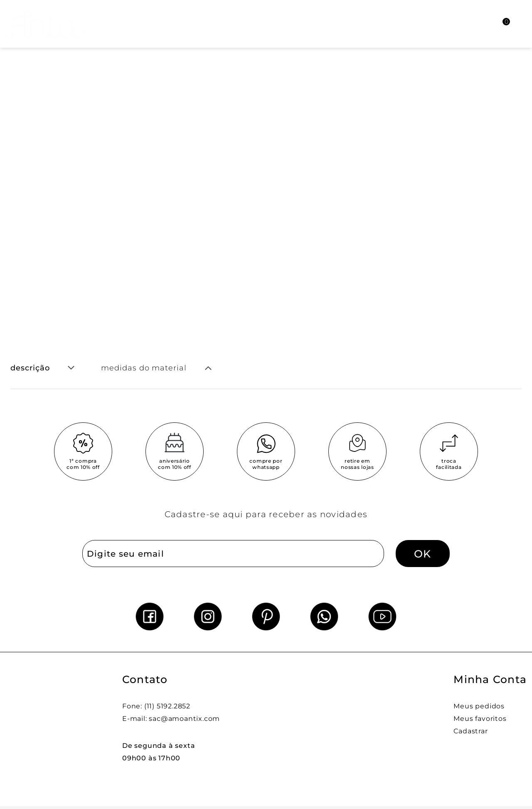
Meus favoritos (480, 719)
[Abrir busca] (460, 24)
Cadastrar (470, 731)
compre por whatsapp (266, 464)
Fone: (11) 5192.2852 (156, 706)
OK (423, 554)
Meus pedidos (479, 706)
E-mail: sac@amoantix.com (171, 719)
